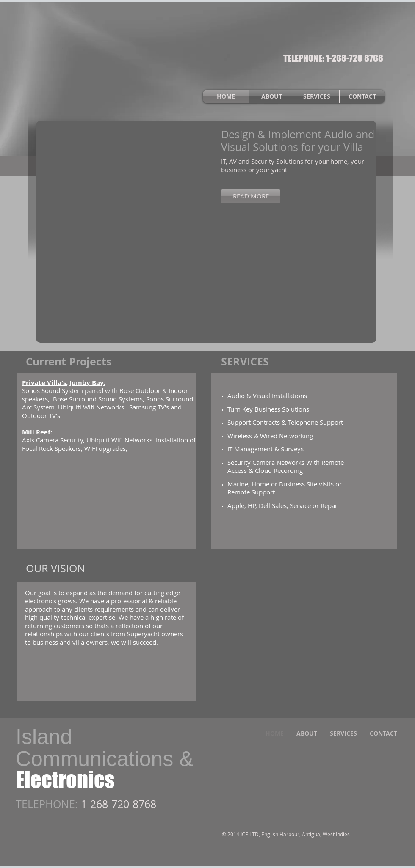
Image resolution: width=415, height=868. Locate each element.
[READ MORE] (251, 196)
